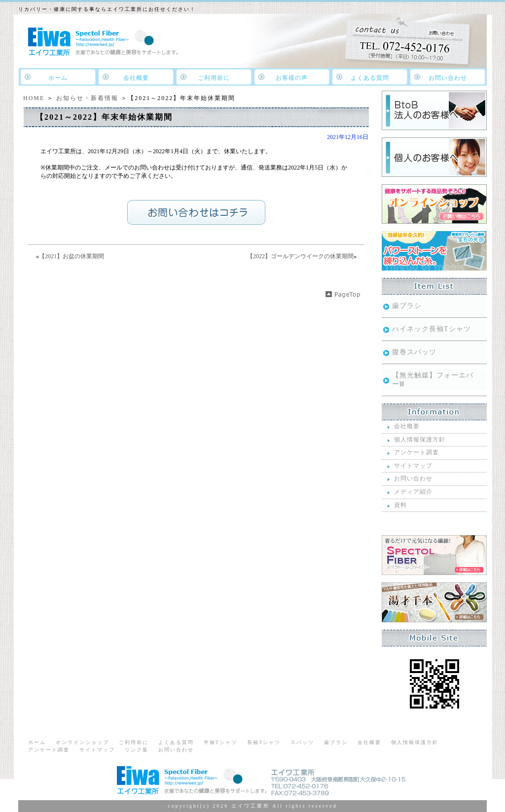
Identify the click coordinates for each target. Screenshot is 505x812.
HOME (34, 98)
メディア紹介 (413, 492)
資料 (400, 505)
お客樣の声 (292, 78)
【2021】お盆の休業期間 (72, 256)
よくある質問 (370, 78)
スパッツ (302, 742)
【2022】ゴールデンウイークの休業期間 (300, 256)
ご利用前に (214, 78)
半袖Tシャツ (220, 742)
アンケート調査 (416, 452)
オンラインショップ (82, 742)
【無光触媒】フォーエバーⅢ (433, 380)
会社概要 (136, 78)
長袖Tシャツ (264, 742)
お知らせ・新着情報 (87, 98)
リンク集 (137, 750)
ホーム (58, 78)
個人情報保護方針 (420, 440)
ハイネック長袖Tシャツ (432, 329)
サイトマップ (413, 466)
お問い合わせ (448, 78)
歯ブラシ (407, 306)
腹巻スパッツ (414, 352)
